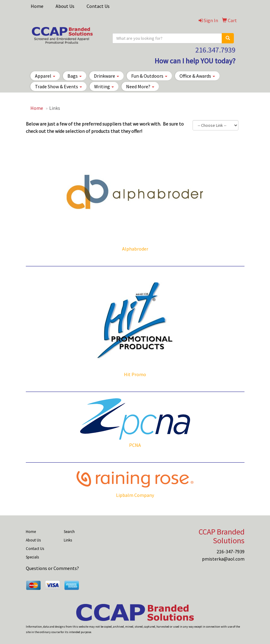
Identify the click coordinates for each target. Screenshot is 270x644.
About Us (65, 6)
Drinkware (106, 76)
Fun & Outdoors (149, 76)
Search (69, 532)
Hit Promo (135, 374)
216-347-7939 (231, 551)
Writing (104, 86)
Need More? (140, 86)
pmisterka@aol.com (223, 559)
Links (68, 540)
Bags (75, 76)
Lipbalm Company (135, 495)
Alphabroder (135, 249)
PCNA (135, 445)
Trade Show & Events (58, 86)
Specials (32, 557)
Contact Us (98, 6)
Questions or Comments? (52, 568)
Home (37, 6)
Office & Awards (197, 76)
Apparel (45, 76)
